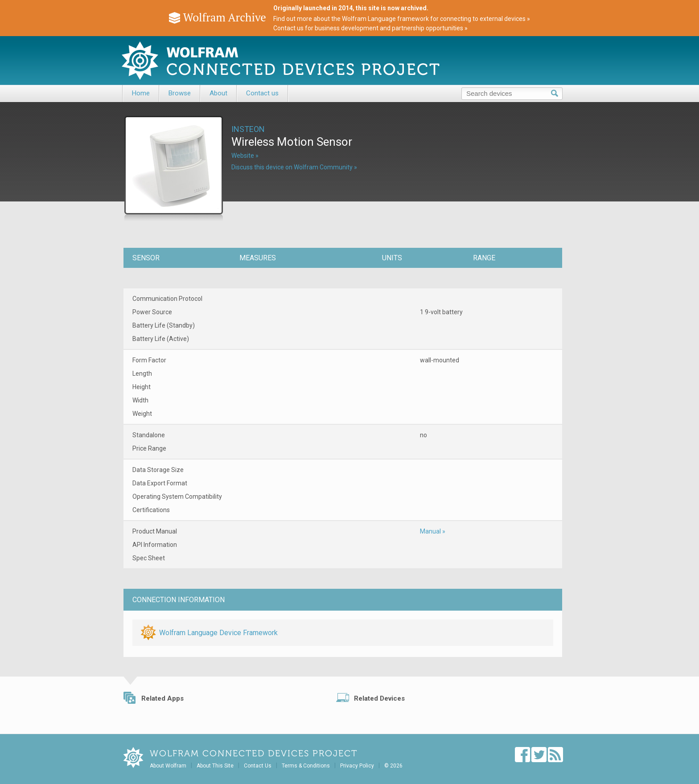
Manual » (433, 531)
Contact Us (258, 766)
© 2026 (393, 766)
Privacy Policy (357, 766)
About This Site (215, 766)
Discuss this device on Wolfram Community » (294, 167)
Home (141, 93)
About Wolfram (168, 766)
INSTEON (248, 129)
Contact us (262, 93)
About (218, 93)
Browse (180, 93)
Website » (245, 156)
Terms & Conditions (306, 766)
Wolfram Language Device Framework (218, 633)
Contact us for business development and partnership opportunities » (370, 28)
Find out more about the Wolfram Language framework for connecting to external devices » (402, 19)
